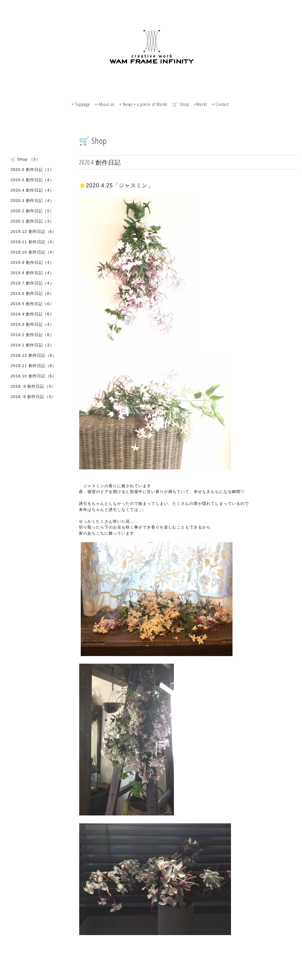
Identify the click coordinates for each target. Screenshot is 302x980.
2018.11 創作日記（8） (34, 366)
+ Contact (220, 104)
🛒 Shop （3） (25, 159)
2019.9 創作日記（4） (32, 262)
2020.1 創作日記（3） (32, 221)
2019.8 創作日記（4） (32, 273)
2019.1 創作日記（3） (32, 345)
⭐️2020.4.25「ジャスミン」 (116, 185)
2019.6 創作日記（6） (32, 293)
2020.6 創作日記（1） (32, 170)
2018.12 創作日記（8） (34, 355)
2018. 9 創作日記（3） (33, 386)
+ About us (105, 104)
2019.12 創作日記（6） (34, 231)
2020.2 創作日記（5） (32, 211)
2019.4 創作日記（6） (32, 314)
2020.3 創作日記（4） (32, 201)
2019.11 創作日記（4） (34, 242)
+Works (200, 104)
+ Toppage (81, 104)
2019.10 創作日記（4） (34, 252)
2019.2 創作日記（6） (32, 335)
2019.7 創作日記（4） (32, 283)
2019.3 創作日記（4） (32, 324)
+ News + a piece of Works (143, 104)
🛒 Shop (181, 104)
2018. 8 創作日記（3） (33, 397)
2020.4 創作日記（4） (32, 190)
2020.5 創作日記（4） (32, 180)
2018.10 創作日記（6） (34, 376)
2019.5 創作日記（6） (32, 304)
